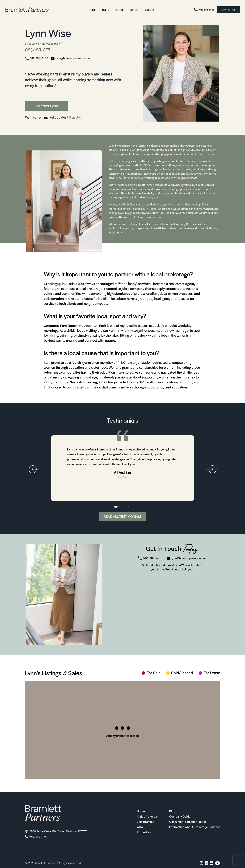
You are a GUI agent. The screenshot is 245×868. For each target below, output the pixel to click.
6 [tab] (131, 507)
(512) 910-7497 (36, 836)
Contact (135, 10)
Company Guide (180, 817)
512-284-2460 (39, 58)
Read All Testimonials (123, 516)
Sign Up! (75, 117)
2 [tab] (119, 507)
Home (92, 10)
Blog (172, 811)
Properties (144, 832)
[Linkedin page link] (212, 863)
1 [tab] (116, 507)
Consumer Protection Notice (188, 822)
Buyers (105, 10)
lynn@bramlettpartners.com (73, 58)
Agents (149, 10)
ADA (140, 827)
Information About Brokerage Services (195, 827)
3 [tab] (122, 507)
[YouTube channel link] (218, 863)
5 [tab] (128, 507)
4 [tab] (125, 507)
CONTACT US (228, 10)
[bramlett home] (27, 10)
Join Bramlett (146, 822)
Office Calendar (147, 817)
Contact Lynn (47, 106)
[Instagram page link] (201, 863)
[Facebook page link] (207, 863)
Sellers (119, 10)
